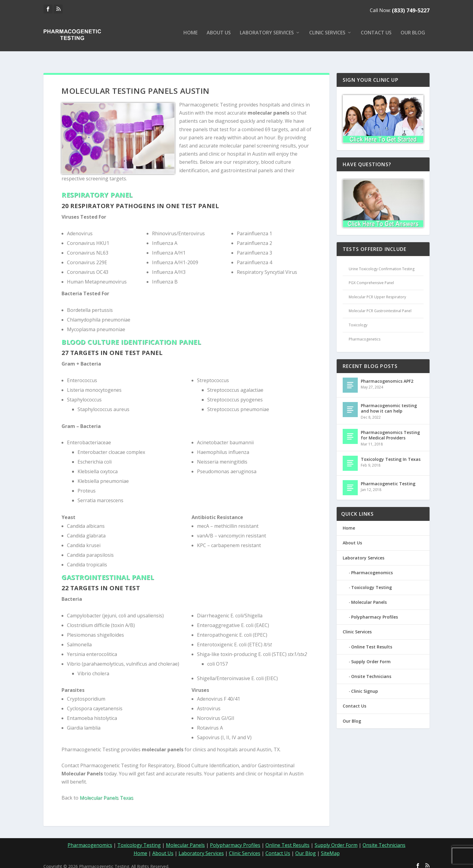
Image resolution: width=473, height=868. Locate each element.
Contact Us (376, 37)
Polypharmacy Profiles (375, 611)
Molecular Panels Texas (106, 792)
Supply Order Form (371, 656)
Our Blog (413, 37)
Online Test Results (372, 641)
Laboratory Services (267, 37)
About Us (219, 37)
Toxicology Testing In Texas (391, 454)
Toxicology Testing (371, 582)
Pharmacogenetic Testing (388, 478)
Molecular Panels (369, 597)
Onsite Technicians (371, 671)
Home (190, 37)
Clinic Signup (365, 686)
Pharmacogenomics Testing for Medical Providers (390, 430)
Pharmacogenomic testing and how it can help (389, 403)
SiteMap (330, 848)
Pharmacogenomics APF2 (387, 376)
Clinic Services (327, 37)
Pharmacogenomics (372, 567)
